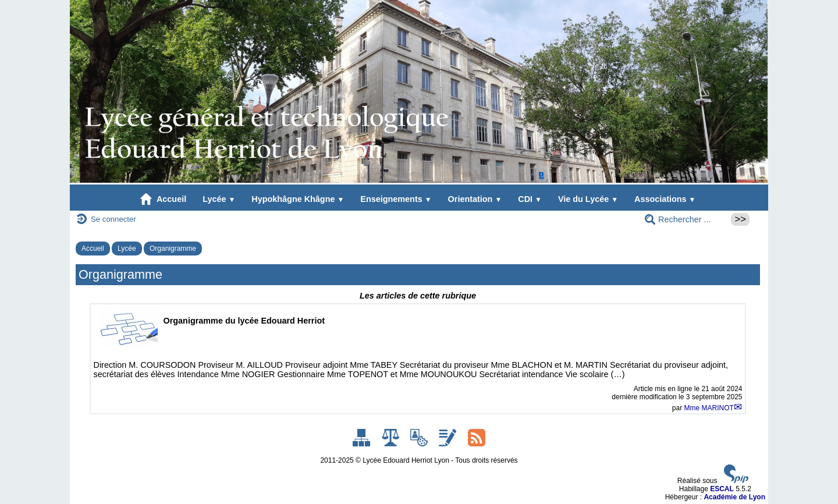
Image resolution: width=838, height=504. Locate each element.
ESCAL (722, 489)
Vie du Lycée (588, 199)
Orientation (475, 199)
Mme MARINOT (709, 408)
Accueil (164, 199)
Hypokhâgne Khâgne (298, 199)
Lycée (219, 199)
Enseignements (396, 199)
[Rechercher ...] (684, 219)
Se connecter (113, 219)
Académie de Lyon (734, 497)
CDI (530, 199)
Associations (665, 199)
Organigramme (173, 249)
